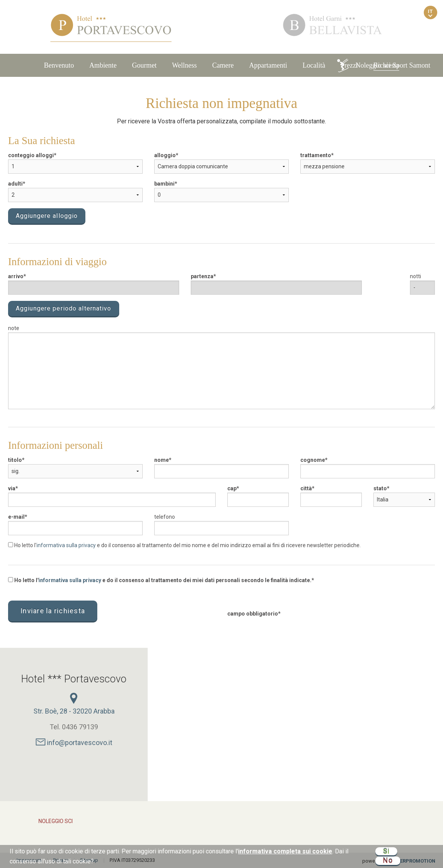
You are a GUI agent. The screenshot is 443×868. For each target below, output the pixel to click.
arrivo (16, 276)
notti (416, 276)
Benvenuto (59, 65)
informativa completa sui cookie (285, 851)
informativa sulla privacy (66, 545)
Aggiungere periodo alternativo (64, 308)
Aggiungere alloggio (47, 216)
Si (386, 851)
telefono (165, 517)
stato (380, 488)
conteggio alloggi (31, 155)
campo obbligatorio (253, 614)
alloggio (165, 155)
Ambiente (103, 65)
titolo (15, 460)
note (14, 328)
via (12, 488)
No (388, 861)
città (306, 488)
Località (314, 65)
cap (232, 488)
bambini (164, 184)
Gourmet (144, 65)
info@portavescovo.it (74, 743)
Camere (223, 65)
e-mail (16, 517)
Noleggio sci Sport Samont (383, 66)
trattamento (316, 155)
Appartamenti (268, 65)
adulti (15, 184)
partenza (202, 276)
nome (162, 460)
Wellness (184, 65)
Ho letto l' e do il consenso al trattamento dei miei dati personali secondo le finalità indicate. (160, 580)
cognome (313, 460)
